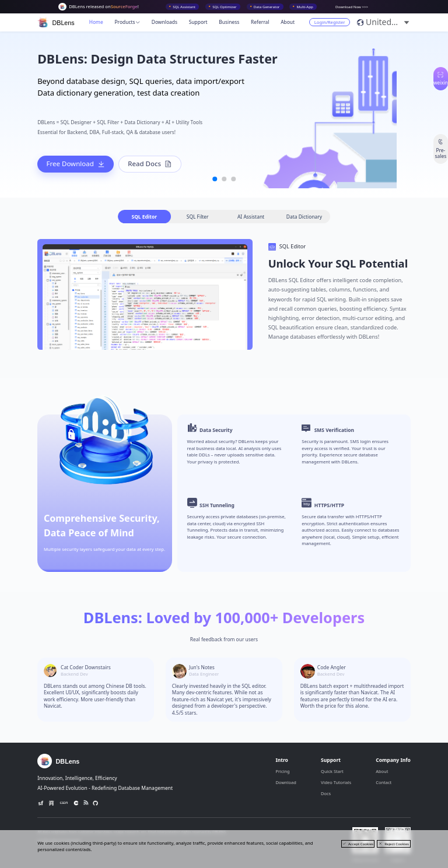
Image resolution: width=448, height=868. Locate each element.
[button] (388, 22)
